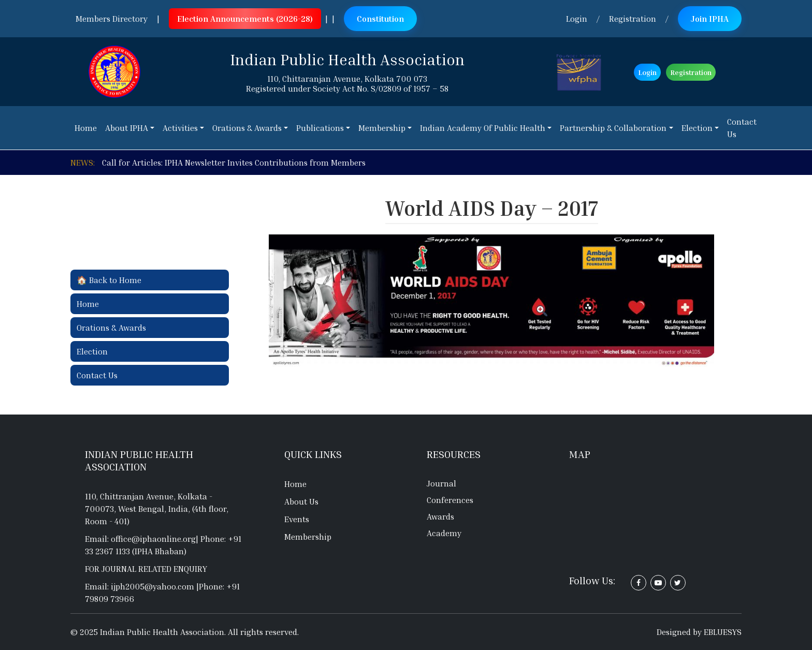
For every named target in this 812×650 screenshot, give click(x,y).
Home (88, 304)
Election (92, 351)
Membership (308, 537)
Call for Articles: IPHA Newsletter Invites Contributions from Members (234, 163)
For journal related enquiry (146, 569)
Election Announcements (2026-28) (245, 19)
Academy (444, 533)
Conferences (450, 500)
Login (577, 19)
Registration (633, 19)
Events (297, 519)
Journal (441, 483)
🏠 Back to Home (109, 280)
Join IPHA (710, 19)
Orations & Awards (111, 328)
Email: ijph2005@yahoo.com (141, 586)
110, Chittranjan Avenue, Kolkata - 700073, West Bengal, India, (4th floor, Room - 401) (157, 509)
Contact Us (97, 375)
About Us (301, 501)
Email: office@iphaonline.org (140, 539)
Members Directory (112, 19)
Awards (440, 516)
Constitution (380, 19)
